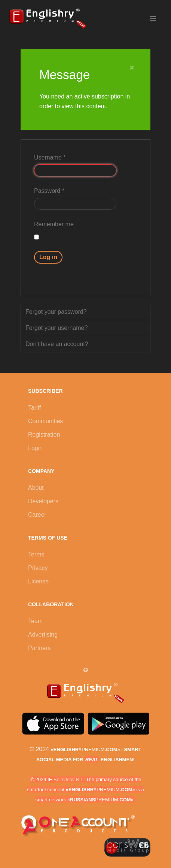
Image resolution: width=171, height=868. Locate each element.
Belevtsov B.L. (69, 779)
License (38, 581)
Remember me (54, 224)
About (36, 488)
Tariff (34, 408)
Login (35, 448)
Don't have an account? (57, 344)
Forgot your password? (56, 312)
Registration (44, 435)
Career (37, 515)
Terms (36, 554)
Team (35, 621)
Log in (48, 257)
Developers (43, 501)
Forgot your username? (57, 328)
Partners (39, 648)
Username (50, 157)
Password (49, 191)
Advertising (43, 635)
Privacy (38, 568)
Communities (45, 421)
